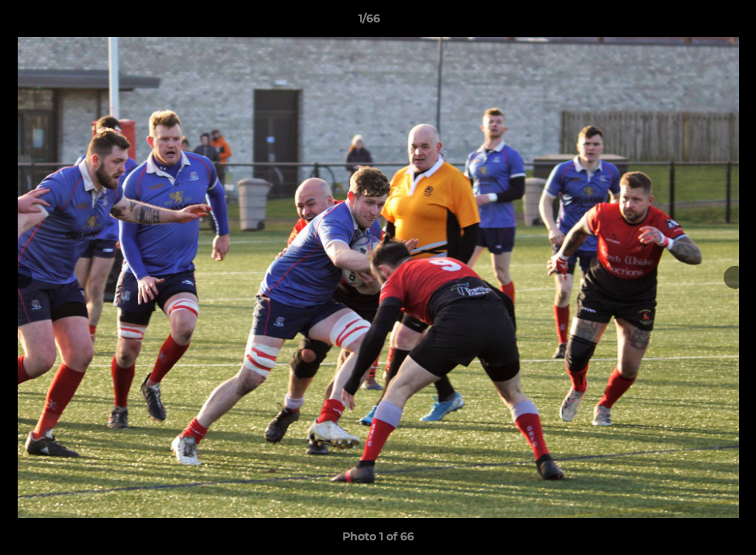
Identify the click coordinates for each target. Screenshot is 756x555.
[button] (691, 22)
